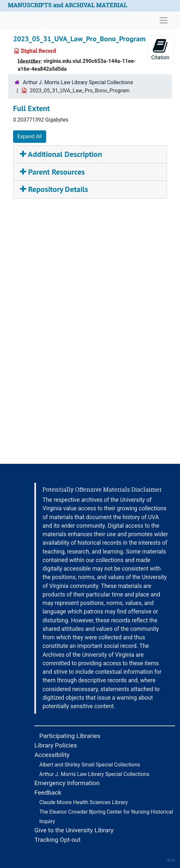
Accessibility (52, 755)
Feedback (48, 793)
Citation (160, 49)
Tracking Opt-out (57, 840)
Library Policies (56, 745)
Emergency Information (67, 783)
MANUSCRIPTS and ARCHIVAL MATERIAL (68, 5)
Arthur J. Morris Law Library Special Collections (78, 82)
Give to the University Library (74, 830)
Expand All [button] (30, 136)
